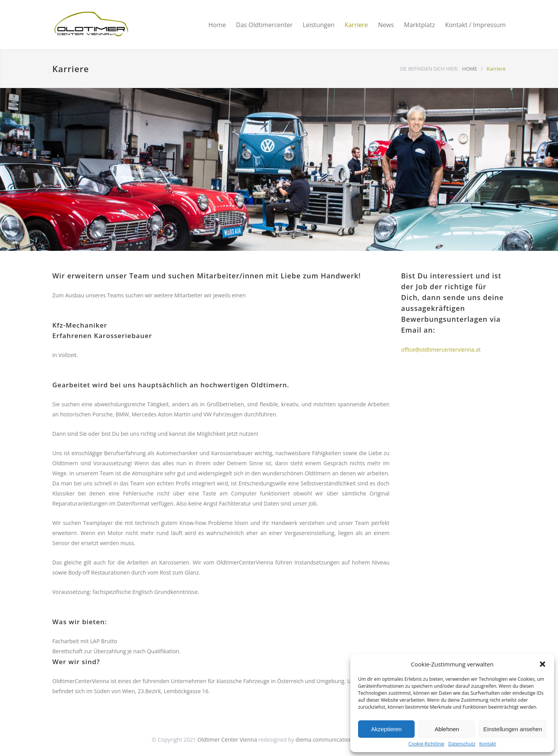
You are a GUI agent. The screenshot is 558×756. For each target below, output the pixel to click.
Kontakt (488, 744)
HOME (470, 69)
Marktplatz (420, 25)
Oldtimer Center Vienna (227, 740)
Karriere (356, 25)
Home (217, 25)
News (386, 25)
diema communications (325, 740)
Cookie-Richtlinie (426, 744)
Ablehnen (447, 729)
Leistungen (319, 25)
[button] (542, 664)
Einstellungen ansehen (513, 729)
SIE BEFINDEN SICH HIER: (429, 69)
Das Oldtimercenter (264, 25)
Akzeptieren (386, 729)
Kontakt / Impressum (475, 25)
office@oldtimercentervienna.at (441, 350)
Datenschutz (462, 744)
